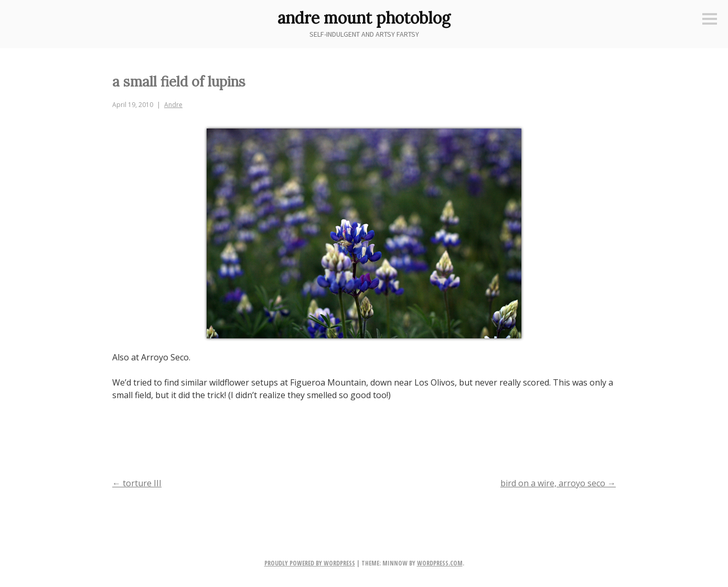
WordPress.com (440, 563)
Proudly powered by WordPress (310, 563)
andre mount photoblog (364, 18)
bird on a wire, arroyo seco (558, 483)
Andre (173, 105)
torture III (137, 483)
